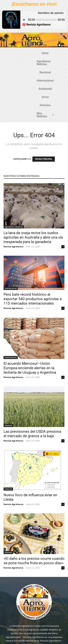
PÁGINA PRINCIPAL (44, 112)
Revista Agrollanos (13, 200)
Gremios (21, 70)
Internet (8, 379)
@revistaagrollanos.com (42, 605)
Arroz (54, 61)
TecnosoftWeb (35, 631)
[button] (42, 70)
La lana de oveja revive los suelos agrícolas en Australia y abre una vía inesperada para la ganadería (33, 191)
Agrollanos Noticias (32, 53)
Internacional (19, 61)
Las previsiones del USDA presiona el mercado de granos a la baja (32, 387)
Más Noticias (42, 70)
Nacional (55, 53)
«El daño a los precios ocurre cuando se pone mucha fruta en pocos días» (34, 514)
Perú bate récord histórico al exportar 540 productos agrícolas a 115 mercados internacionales (33, 252)
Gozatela (50, 631)
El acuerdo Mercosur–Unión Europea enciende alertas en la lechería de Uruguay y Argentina (30, 321)
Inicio (11, 53)
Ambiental (39, 61)
